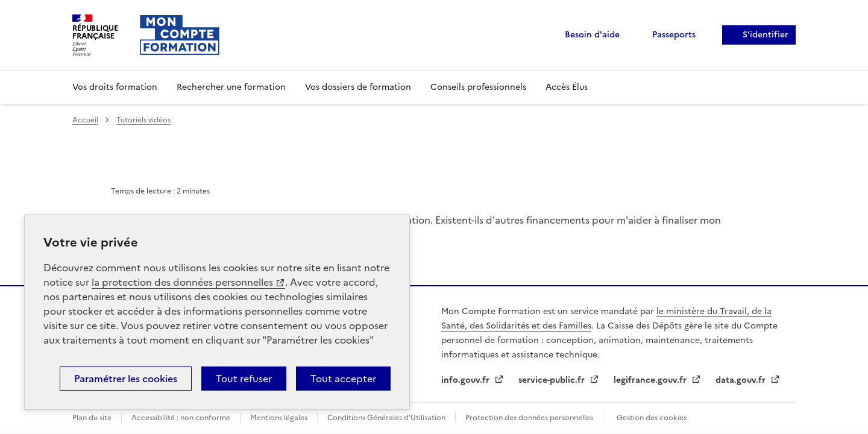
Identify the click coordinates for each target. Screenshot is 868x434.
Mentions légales (279, 418)
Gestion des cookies (652, 418)
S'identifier (766, 35)
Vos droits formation (115, 87)
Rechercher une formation (231, 87)
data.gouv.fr (742, 380)
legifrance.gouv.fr (651, 380)
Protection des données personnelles (529, 418)
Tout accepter (343, 379)
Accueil (85, 120)
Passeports (674, 35)
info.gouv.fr (467, 380)
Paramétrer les (126, 379)
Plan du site (92, 418)
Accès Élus (567, 87)
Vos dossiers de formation (358, 87)
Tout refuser (244, 379)
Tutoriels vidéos (143, 120)
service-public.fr (553, 380)
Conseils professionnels (478, 87)
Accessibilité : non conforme (181, 418)
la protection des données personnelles (182, 282)
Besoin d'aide (592, 35)
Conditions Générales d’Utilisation (386, 418)
